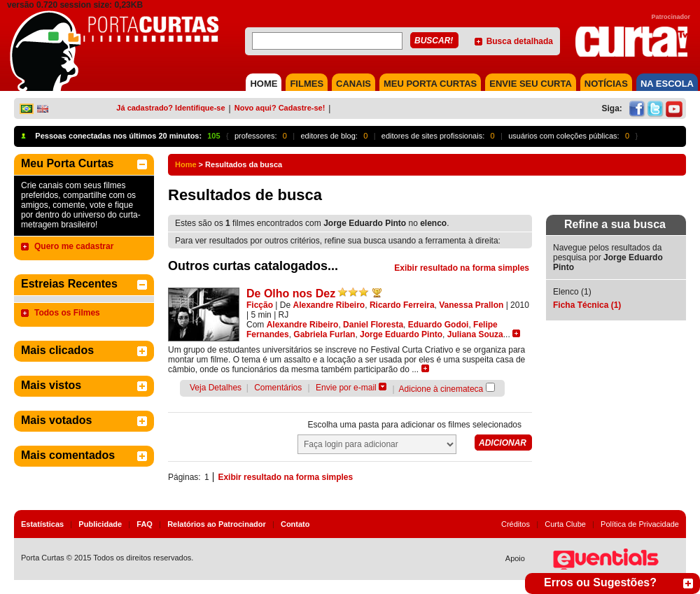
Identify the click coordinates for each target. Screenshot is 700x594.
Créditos (516, 524)
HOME (264, 84)
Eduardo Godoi (439, 325)
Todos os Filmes (67, 313)
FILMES (307, 84)
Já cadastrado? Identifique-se (170, 108)
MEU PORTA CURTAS (430, 84)
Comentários (278, 388)
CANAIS (353, 84)
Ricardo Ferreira (402, 305)
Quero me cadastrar (74, 246)
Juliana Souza (475, 334)
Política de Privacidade (640, 524)
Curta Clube (565, 524)
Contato (295, 524)
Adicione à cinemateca (441, 389)
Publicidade (100, 524)
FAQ (145, 524)
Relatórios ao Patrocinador (217, 524)
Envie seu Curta (531, 84)
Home (186, 164)
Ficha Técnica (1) (587, 305)
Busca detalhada (520, 41)
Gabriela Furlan (324, 334)
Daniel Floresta (373, 325)
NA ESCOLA (667, 84)
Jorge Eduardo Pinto (401, 334)
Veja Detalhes (216, 388)
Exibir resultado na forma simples (462, 268)
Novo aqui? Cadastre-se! (280, 108)
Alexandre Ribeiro (329, 305)
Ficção (260, 305)
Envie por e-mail (346, 388)
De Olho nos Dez (291, 294)
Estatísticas (42, 524)
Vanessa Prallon (471, 305)
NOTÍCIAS (606, 84)
